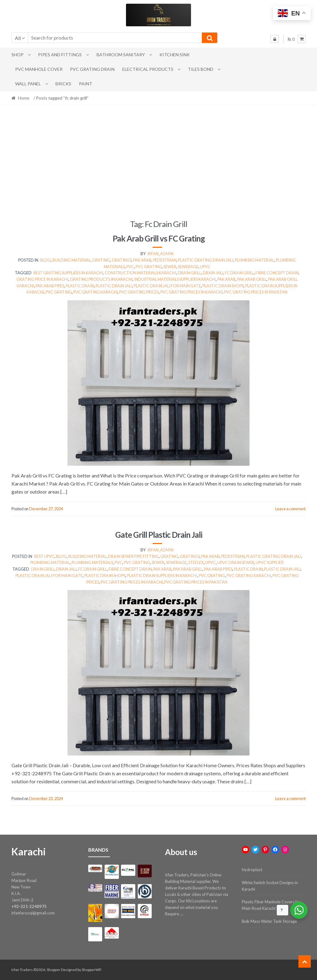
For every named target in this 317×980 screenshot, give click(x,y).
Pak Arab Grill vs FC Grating (159, 238)
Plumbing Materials (92, 563)
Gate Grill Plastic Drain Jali (159, 535)
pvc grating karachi (96, 292)
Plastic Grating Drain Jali (206, 260)
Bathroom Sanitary (121, 55)
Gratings (122, 260)
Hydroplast (252, 870)
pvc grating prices (139, 292)
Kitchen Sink (175, 55)
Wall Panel (28, 84)
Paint (86, 84)
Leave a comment (290, 509)
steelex (196, 563)
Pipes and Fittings (60, 55)
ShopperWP (91, 970)
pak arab (142, 260)
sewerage (188, 267)
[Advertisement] (159, 162)
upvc (205, 267)
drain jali (213, 273)
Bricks (63, 84)
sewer (170, 267)
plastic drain (80, 286)
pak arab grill (252, 279)
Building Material (72, 260)
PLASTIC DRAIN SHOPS (223, 286)
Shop (17, 55)
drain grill (189, 273)
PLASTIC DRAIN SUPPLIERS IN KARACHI (162, 576)
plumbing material (254, 260)
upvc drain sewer (236, 563)
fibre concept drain (277, 273)
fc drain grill (239, 273)
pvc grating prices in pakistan (256, 292)
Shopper (54, 970)
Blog (46, 260)
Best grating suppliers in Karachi (68, 273)
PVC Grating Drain (92, 69)
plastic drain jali (114, 286)
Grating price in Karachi (42, 279)
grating (101, 260)
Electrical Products (148, 69)
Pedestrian (165, 260)
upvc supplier (270, 563)
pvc (130, 267)
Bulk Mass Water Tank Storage (269, 921)
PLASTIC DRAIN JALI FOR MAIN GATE (167, 286)
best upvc (44, 556)
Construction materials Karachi (140, 273)
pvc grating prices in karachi (191, 292)
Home (24, 98)
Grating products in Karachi (101, 279)
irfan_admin (160, 254)
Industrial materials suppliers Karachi (175, 279)
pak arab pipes (50, 286)
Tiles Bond (201, 69)
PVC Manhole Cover (39, 69)
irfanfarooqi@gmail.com (33, 913)
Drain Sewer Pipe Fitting (133, 556)
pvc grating (149, 267)
